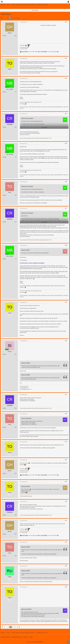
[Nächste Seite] (19, 18)
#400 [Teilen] (66, 587)
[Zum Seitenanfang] (68, 642)
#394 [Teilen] (66, 460)
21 (12, 18)
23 (17, 18)
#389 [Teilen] (66, 302)
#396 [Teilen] (66, 501)
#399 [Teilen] (66, 566)
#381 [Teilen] (66, 22)
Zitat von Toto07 (26, 363)
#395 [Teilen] (66, 482)
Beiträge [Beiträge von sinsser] (4, 354)
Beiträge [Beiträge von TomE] (4, 195)
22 (14, 18)
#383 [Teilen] (66, 78)
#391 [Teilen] (66, 395)
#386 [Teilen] (66, 182)
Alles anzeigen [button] (44, 127)
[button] (2, 2)
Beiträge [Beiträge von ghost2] (4, 36)
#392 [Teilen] (66, 414)
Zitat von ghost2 (26, 486)
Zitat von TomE (25, 250)
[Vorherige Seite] (2, 18)
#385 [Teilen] (66, 143)
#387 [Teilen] (66, 208)
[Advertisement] (30, 33)
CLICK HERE (44, 52)
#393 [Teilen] (66, 442)
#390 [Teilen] (66, 341)
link (54, 25)
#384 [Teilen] (66, 114)
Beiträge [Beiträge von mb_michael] (4, 92)
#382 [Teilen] (66, 58)
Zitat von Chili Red (26, 418)
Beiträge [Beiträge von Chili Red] (4, 127)
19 (8, 18)
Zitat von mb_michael (27, 118)
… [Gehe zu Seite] (5, 18)
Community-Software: (35, 642)
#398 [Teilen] (66, 542)
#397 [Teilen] (66, 520)
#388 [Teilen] (66, 245)
